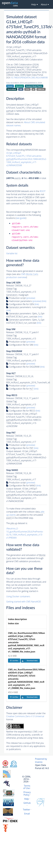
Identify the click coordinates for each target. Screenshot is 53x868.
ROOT (43, 191)
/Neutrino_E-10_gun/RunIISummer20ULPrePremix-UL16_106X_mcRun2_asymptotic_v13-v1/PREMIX (25, 533)
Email (27, 814)
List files (14, 660)
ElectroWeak (12, 89)
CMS (21, 89)
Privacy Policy (27, 793)
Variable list (12, 253)
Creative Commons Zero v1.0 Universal (25, 716)
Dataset (10, 86)
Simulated (19, 86)
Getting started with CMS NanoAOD (24, 602)
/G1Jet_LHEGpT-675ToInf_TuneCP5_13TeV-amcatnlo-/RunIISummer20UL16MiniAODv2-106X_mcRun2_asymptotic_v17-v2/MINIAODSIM (26, 159)
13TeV (27, 89)
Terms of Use (27, 787)
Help (26, 799)
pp (33, 89)
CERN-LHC (41, 89)
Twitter (27, 810)
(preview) (31, 298)
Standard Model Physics (34, 86)
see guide (21, 218)
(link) (44, 301)
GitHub (27, 803)
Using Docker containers (18, 596)
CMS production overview (22, 276)
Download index (29, 661)
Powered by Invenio (41, 760)
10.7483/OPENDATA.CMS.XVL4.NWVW (29, 78)
